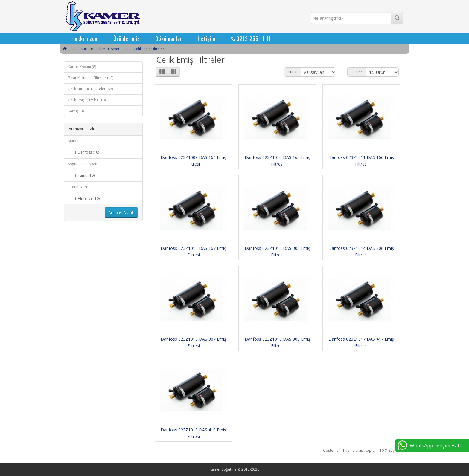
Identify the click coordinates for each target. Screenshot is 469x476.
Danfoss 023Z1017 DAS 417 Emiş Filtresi (361, 342)
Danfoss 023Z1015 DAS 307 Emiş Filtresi (193, 342)
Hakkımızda (84, 39)
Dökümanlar (169, 39)
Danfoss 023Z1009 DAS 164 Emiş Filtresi (193, 161)
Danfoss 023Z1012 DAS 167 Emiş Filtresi (193, 251)
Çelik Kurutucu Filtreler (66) (90, 89)
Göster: (357, 72)
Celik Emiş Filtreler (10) (87, 100)
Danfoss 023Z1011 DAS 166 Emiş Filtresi (361, 161)
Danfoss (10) (85, 152)
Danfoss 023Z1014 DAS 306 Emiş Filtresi (361, 251)
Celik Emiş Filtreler (149, 49)
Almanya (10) (86, 198)
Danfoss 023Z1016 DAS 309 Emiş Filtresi (277, 342)
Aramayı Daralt (121, 213)
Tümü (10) (83, 175)
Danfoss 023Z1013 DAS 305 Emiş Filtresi (277, 251)
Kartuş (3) (76, 111)
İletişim (207, 39)
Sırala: (293, 72)
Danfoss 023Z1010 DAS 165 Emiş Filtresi (277, 161)
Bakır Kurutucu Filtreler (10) (91, 78)
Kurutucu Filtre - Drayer (100, 49)
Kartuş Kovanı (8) (82, 67)
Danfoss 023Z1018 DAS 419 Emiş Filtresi (193, 433)
